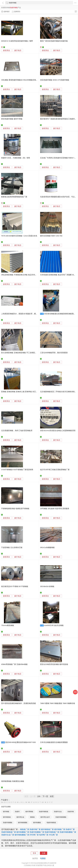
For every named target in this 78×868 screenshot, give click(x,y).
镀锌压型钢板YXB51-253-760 (51, 236)
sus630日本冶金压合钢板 (54, 625)
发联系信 (6, 50)
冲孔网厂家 (53, 835)
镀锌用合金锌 (45, 817)
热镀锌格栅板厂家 (37, 832)
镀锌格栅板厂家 (23, 832)
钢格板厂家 (25, 829)
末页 (52, 796)
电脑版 (43, 858)
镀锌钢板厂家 (60, 829)
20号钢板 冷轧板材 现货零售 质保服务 (55, 509)
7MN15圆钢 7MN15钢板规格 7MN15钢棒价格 (58, 703)
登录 (34, 853)
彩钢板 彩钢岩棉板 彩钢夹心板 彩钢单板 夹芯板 (19, 392)
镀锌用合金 (20, 817)
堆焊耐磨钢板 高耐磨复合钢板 (13, 781)
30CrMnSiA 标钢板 (47, 586)
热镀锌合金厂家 (8, 835)
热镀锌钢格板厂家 (9, 832)
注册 (44, 853)
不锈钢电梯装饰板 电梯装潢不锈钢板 (15, 509)
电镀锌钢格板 (51, 823)
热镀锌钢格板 (44, 812)
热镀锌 (17, 812)
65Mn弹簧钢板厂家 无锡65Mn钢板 (14, 664)
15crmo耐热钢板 (8, 625)
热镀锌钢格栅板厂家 (68, 832)
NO (29, 802)
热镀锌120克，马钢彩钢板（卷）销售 (16, 158)
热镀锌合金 (58, 812)
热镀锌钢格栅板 (61, 817)
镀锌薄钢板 (29, 812)
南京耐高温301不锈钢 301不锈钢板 (15, 586)
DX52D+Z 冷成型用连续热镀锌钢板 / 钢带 (17, 41)
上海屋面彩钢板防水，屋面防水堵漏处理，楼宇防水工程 (23, 314)
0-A (2, 802)
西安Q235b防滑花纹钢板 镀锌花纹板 (54, 664)
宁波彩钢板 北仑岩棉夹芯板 (12, 548)
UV (43, 802)
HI (18, 802)
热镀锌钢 (71, 812)
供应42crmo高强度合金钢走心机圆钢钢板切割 (58, 431)
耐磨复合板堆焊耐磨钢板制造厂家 (14, 197)
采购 (75, 692)
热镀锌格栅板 (8, 823)
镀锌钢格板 (7, 817)
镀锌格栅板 (37, 823)
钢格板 (32, 817)
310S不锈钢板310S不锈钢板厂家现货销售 (17, 470)
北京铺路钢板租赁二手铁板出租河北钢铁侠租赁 (58, 392)
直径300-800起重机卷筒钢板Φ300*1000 (21, 742)
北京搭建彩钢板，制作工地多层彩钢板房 (17, 431)
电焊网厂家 (44, 835)
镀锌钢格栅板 (23, 823)
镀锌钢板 (6, 812)
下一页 (45, 796)
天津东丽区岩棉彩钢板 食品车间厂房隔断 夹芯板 (59, 275)
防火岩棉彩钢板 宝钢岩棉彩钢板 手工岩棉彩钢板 (20, 353)
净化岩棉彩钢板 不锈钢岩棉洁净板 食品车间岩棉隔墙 (22, 275)
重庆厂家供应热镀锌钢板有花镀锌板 (54, 41)
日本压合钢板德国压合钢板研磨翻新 (54, 742)
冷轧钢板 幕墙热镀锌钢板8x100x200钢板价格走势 (20, 80)
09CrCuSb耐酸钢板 (47, 548)
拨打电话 (18, 50)
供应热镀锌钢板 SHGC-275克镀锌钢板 (55, 80)
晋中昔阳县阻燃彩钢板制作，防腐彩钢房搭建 (18, 703)
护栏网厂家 (34, 835)
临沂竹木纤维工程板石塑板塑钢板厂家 (55, 470)
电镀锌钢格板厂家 (52, 832)
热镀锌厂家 (70, 829)
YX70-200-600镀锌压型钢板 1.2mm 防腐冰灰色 (19, 236)
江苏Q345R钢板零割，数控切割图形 (54, 353)
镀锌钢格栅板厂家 (22, 835)
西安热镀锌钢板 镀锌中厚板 (12, 119)
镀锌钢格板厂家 (47, 829)
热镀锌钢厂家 (35, 829)
